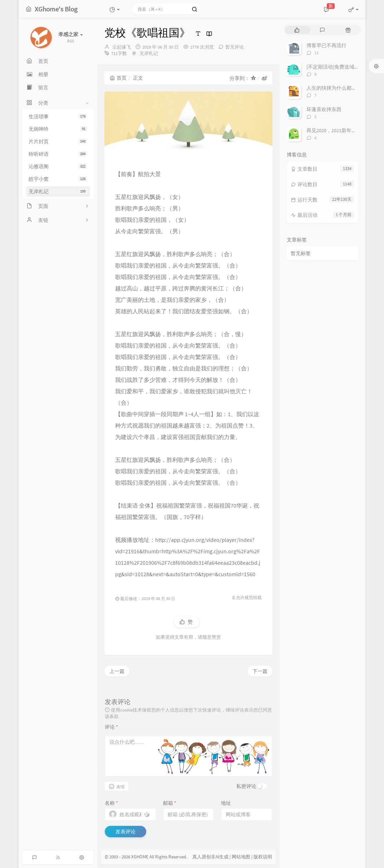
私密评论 (246, 786)
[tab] (297, 30)
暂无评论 (235, 47)
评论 (111, 727)
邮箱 (170, 803)
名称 (111, 803)
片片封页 (58, 141)
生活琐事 (58, 116)
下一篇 (260, 671)
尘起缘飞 (122, 47)
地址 (226, 803)
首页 (118, 78)
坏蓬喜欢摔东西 (324, 109)
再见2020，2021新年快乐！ (336, 130)
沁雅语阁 (58, 166)
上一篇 (117, 671)
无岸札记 (58, 191)
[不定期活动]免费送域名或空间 (340, 67)
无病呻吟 (58, 129)
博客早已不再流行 (326, 45)
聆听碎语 (58, 154)
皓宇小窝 (58, 179)
